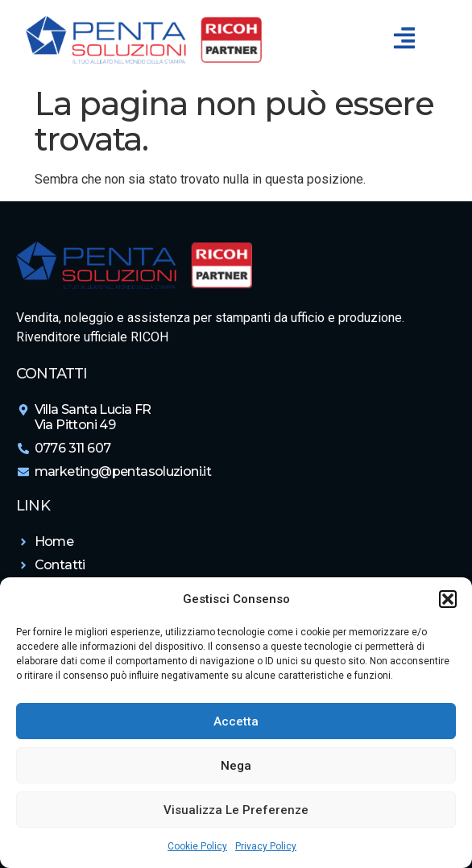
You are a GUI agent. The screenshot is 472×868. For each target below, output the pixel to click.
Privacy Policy (266, 846)
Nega (236, 766)
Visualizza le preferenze (236, 810)
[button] (448, 599)
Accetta (236, 721)
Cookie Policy (197, 846)
